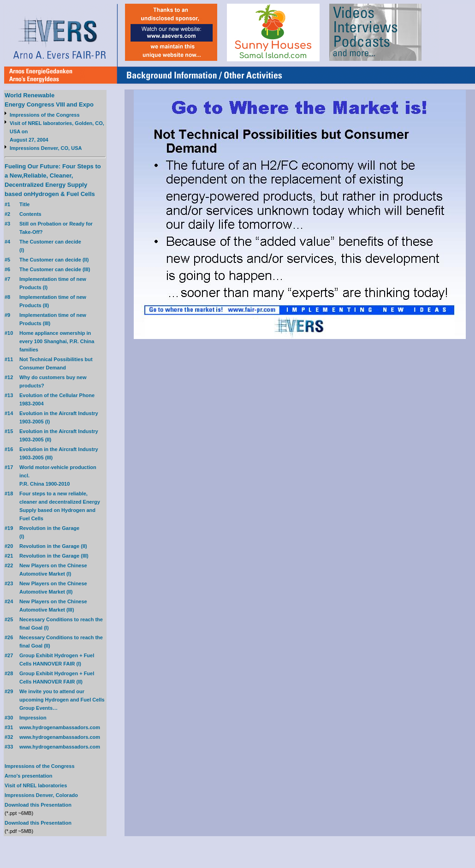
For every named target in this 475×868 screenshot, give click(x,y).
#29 (9, 691)
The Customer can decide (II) (54, 260)
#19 (9, 528)
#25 (9, 619)
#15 (9, 431)
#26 (9, 637)
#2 (7, 214)
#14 (9, 413)
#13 (9, 395)
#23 (9, 583)
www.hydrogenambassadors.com (60, 727)
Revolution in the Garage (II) (53, 546)
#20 (9, 546)
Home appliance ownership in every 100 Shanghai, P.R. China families (57, 341)
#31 (9, 727)
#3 (7, 224)
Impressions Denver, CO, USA (46, 148)
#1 (7, 204)
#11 (9, 359)
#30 (9, 718)
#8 (7, 297)
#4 (7, 242)
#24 (9, 601)
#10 (9, 333)
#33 (9, 747)
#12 (9, 377)
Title (24, 204)
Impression (33, 718)
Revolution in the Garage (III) (54, 556)
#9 (7, 315)
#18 (9, 493)
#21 (9, 556)
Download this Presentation (38, 805)
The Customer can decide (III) (55, 269)
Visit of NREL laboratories (36, 785)
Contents (30, 214)
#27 (9, 655)
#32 (9, 737)
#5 (7, 260)
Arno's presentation (28, 776)
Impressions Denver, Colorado (41, 795)
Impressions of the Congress (45, 115)
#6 (7, 269)
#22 (9, 565)
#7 (7, 279)
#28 (9, 673)
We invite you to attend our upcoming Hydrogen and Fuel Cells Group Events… (62, 700)
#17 (9, 467)
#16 (9, 449)
